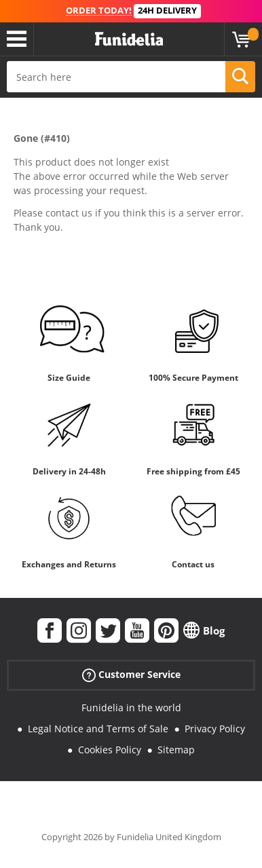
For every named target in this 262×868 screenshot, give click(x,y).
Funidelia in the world (131, 707)
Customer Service (131, 675)
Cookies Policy (110, 750)
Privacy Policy (215, 729)
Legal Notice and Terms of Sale (98, 729)
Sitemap (176, 750)
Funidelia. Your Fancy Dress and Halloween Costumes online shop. (129, 39)
